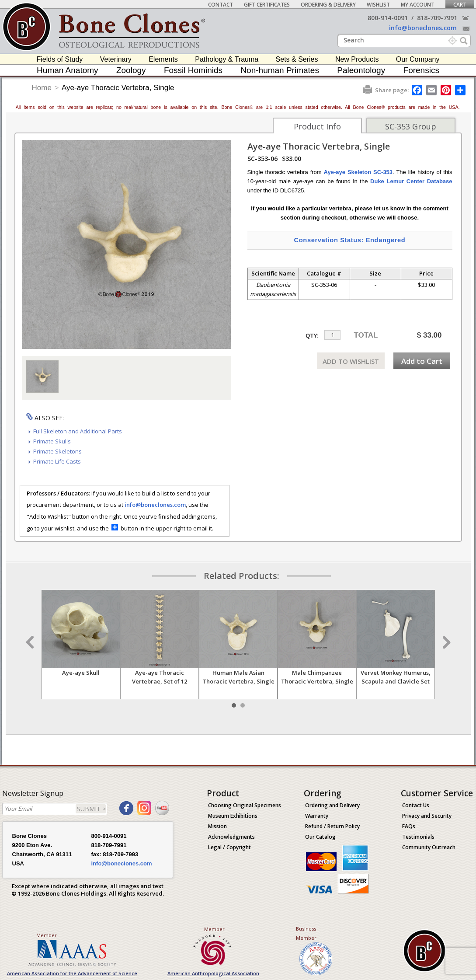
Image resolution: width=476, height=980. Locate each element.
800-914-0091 (388, 18)
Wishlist (378, 5)
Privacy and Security (427, 816)
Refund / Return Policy (332, 826)
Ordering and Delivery (332, 805)
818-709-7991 (437, 18)
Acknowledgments (231, 837)
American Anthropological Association (213, 973)
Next (445, 642)
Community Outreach (429, 847)
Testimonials (418, 837)
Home (42, 88)
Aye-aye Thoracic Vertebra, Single (118, 88)
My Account (418, 5)
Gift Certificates (267, 5)
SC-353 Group (411, 126)
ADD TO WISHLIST (351, 361)
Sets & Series (297, 59)
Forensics (421, 70)
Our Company (418, 59)
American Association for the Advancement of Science (72, 973)
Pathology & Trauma (227, 59)
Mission (217, 826)
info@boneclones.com (423, 28)
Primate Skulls (52, 441)
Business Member (306, 933)
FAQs (409, 826)
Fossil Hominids (193, 70)
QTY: (312, 336)
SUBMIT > (91, 809)
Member (47, 935)
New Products (357, 59)
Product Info (317, 126)
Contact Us (416, 805)
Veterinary (116, 59)
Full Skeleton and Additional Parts (78, 431)
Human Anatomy (67, 70)
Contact (221, 5)
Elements (163, 59)
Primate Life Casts (57, 461)
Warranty (317, 816)
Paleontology (361, 70)
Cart (460, 5)
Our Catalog (320, 837)
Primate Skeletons (57, 451)
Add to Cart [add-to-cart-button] (422, 361)
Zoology (131, 70)
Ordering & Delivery (328, 5)
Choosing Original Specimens (245, 805)
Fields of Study (60, 59)
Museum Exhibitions (233, 816)
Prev (31, 642)
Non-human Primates (280, 70)
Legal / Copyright (229, 847)
